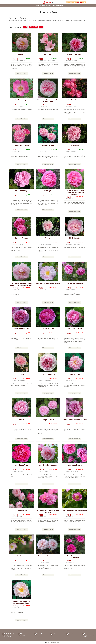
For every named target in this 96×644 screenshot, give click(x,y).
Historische (51, 15)
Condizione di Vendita (55, 643)
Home (36, 15)
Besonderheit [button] (33, 27)
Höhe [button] (41, 27)
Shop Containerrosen (39, 6)
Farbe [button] (25, 27)
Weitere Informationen (21, 73)
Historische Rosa (57, 15)
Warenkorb (69, 2)
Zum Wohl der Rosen (58, 6)
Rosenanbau (49, 6)
